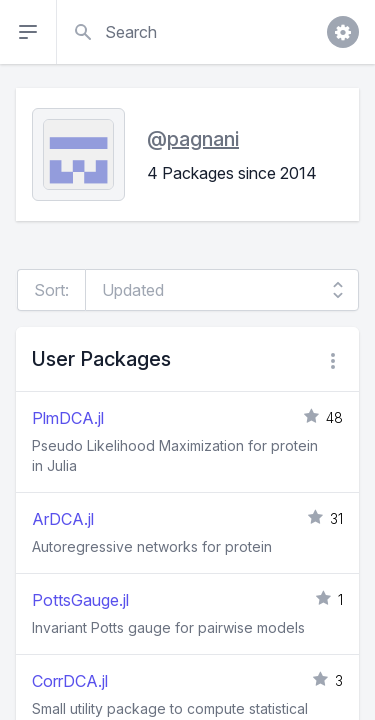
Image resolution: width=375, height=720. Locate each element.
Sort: (51, 290)
